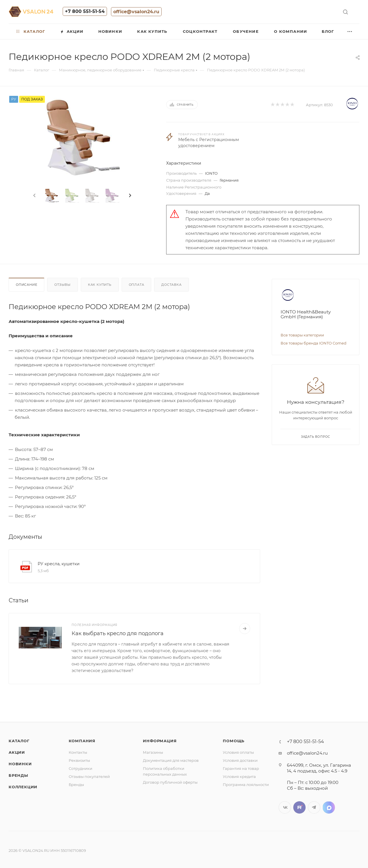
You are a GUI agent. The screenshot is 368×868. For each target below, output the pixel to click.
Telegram (314, 807)
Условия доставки (240, 760)
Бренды (18, 775)
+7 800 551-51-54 (85, 11)
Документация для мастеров (171, 760)
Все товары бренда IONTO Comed (314, 343)
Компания (82, 741)
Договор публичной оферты (170, 782)
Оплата (137, 285)
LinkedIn (329, 807)
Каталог (19, 741)
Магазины (153, 752)
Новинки (20, 764)
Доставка (171, 285)
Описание (26, 285)
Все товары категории (302, 335)
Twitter (299, 807)
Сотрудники (80, 768)
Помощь (234, 741)
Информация (160, 741)
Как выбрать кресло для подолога (118, 633)
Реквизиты (79, 760)
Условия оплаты (238, 752)
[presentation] (34, 196)
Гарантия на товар (241, 768)
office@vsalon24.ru (136, 12)
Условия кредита (239, 776)
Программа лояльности (246, 785)
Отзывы (63, 285)
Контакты (78, 752)
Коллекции (23, 787)
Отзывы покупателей (89, 776)
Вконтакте (285, 807)
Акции (17, 752)
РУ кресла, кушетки (59, 564)
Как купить (100, 285)
